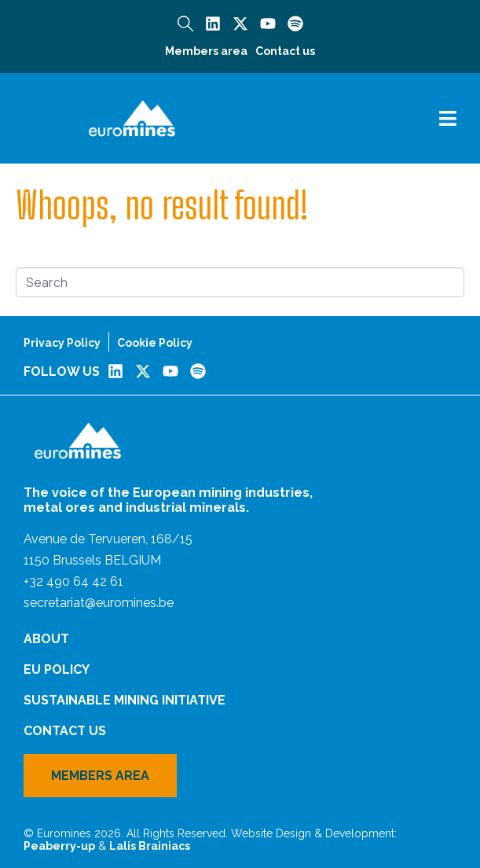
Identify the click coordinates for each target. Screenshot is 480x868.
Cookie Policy (155, 343)
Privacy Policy (62, 343)
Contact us (285, 51)
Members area (206, 51)
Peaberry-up (59, 846)
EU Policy (57, 669)
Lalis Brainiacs (150, 846)
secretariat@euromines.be (99, 603)
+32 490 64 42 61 (73, 581)
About (46, 639)
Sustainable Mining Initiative (125, 700)
